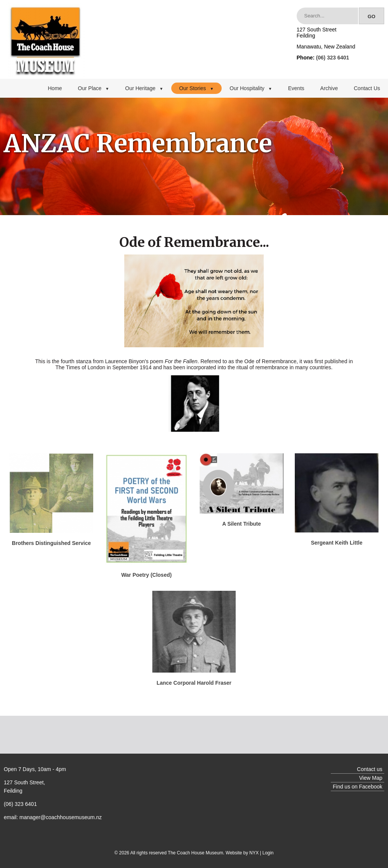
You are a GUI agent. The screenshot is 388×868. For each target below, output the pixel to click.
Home (55, 88)
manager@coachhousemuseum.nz (60, 817)
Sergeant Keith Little (336, 543)
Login (268, 853)
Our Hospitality (251, 88)
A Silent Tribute (241, 524)
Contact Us (367, 88)
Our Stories (196, 88)
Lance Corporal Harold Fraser (194, 683)
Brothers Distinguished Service (51, 543)
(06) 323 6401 (332, 58)
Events (296, 88)
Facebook (371, 787)
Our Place (94, 88)
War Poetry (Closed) (146, 575)
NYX (254, 853)
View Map (371, 778)
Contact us (370, 769)
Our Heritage (144, 88)
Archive (329, 88)
